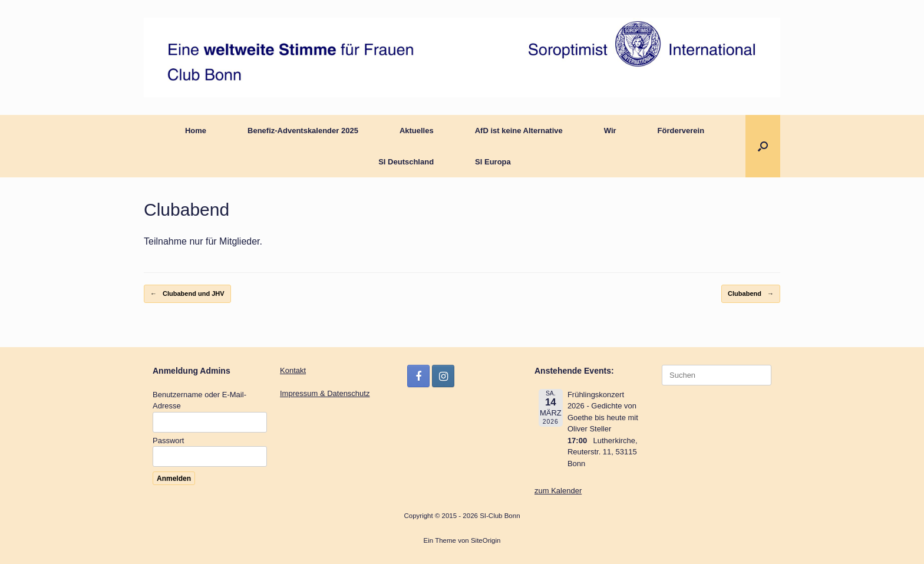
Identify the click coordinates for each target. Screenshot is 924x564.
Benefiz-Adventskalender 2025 (303, 131)
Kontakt (293, 370)
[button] (763, 146)
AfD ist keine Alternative (519, 131)
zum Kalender (558, 491)
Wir (610, 131)
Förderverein (681, 131)
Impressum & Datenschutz (325, 393)
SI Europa (493, 162)
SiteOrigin (486, 540)
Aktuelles (417, 131)
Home (196, 131)
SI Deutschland (406, 162)
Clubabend (751, 294)
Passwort (168, 441)
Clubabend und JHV (187, 294)
